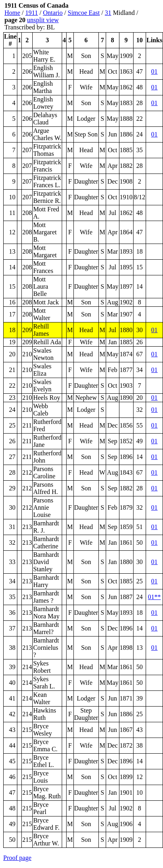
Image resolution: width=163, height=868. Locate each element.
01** (155, 597)
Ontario (53, 13)
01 (155, 71)
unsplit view (43, 20)
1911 (32, 13)
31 (108, 13)
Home (12, 13)
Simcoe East (84, 13)
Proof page (17, 858)
